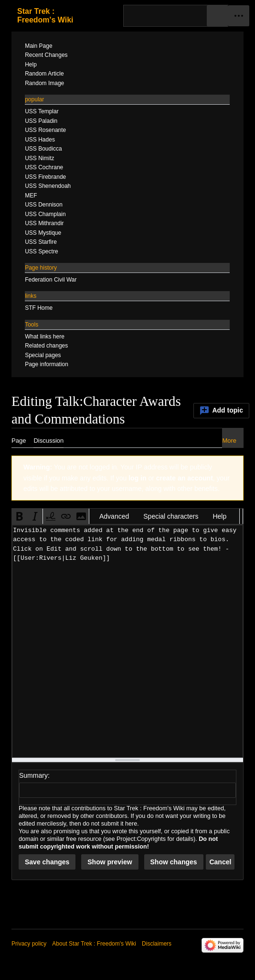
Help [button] (219, 516)
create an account (185, 478)
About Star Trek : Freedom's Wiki (94, 944)
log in (137, 478)
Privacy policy (29, 944)
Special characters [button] (171, 516)
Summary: (34, 775)
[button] (20, 516)
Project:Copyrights (141, 839)
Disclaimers (157, 944)
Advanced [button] (114, 516)
